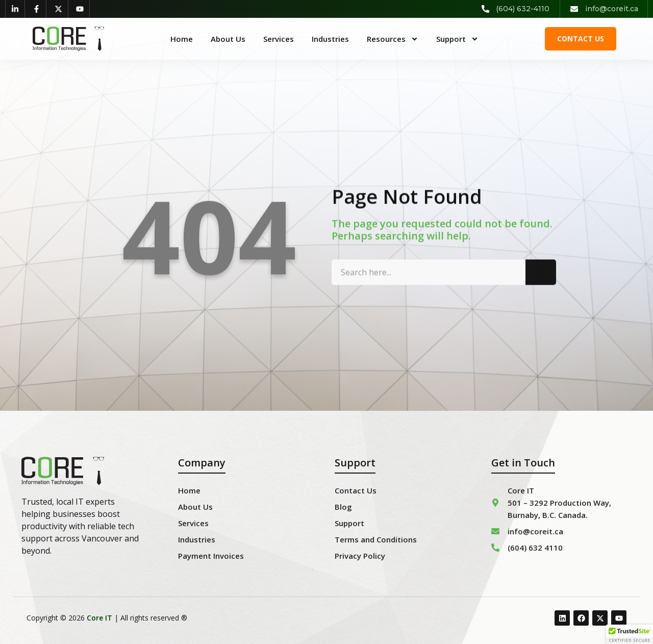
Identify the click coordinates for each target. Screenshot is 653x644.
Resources (393, 39)
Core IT (99, 618)
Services (279, 39)
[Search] (541, 283)
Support (457, 39)
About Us (228, 39)
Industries (330, 39)
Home (182, 39)
